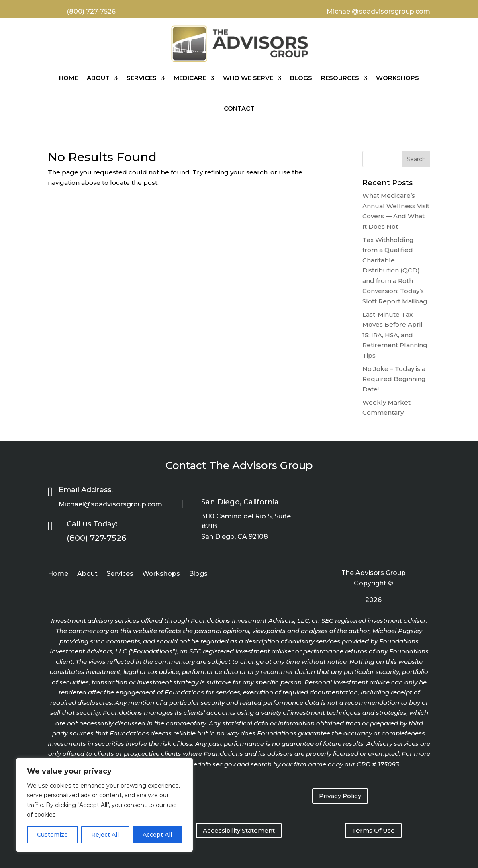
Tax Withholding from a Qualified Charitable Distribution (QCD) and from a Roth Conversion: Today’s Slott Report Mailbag (395, 270)
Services (142, 78)
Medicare (190, 78)
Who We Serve (248, 78)
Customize (52, 835)
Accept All (157, 835)
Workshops (397, 78)
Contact (239, 108)
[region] (104, 805)
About (98, 78)
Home (68, 78)
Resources (340, 78)
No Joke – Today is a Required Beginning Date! (394, 379)
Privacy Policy (340, 796)
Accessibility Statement (239, 830)
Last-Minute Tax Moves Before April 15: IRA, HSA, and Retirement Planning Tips (395, 335)
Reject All (105, 835)
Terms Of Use (373, 830)
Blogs (301, 78)
